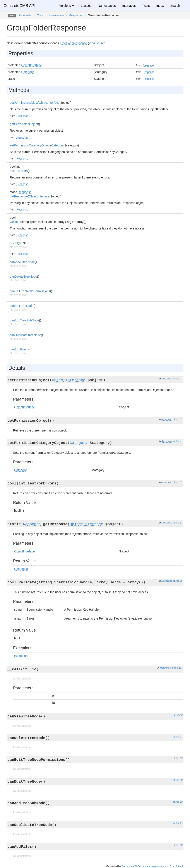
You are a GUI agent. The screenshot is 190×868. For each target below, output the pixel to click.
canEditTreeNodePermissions (30, 291)
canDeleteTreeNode (23, 277)
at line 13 (178, 737)
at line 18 (178, 802)
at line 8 (178, 715)
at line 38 (178, 845)
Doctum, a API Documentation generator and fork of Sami (152, 866)
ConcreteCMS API (19, 6)
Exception (21, 656)
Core (40, 15)
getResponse (19, 196)
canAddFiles (18, 349)
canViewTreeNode (22, 262)
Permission (56, 15)
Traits (146, 6)
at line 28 (178, 780)
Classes (86, 6)
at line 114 (177, 668)
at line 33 (178, 758)
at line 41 (178, 441)
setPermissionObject (24, 103)
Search (175, 6)
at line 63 (178, 523)
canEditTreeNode (22, 306)
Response (76, 15)
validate (15, 222)
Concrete (25, 15)
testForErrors (19, 171)
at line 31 (178, 419)
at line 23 (178, 379)
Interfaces (129, 6)
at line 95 (178, 581)
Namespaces (107, 6)
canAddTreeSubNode (24, 320)
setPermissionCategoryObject (30, 145)
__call (14, 243)
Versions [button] (67, 6)
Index (160, 6)
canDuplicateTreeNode (25, 335)
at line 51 (178, 482)
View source (97, 43)
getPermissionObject (24, 124)
